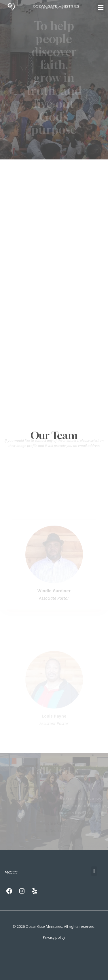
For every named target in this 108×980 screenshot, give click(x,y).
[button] (101, 8)
